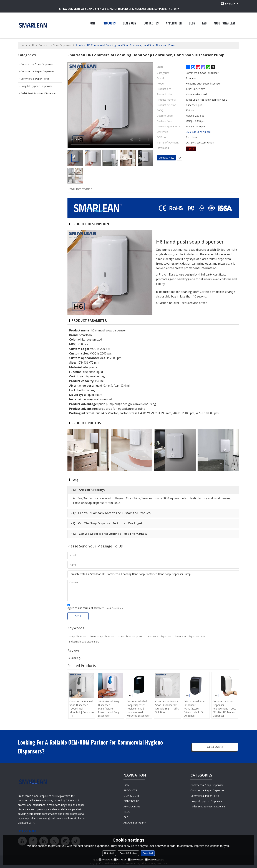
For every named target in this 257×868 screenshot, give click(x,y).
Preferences (136, 860)
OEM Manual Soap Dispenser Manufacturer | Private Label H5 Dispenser (195, 709)
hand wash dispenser (159, 636)
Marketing (152, 860)
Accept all (148, 853)
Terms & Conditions (113, 608)
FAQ (204, 23)
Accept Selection (128, 853)
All (33, 45)
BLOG (192, 23)
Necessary (106, 860)
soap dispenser (78, 636)
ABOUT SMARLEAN (225, 23)
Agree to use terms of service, (95, 607)
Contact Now (166, 158)
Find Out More (27, 831)
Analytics (120, 860)
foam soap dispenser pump (190, 636)
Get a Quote (215, 747)
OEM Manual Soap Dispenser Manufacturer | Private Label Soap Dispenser (109, 709)
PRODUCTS (109, 23)
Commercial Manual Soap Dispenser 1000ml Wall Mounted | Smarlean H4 (82, 709)
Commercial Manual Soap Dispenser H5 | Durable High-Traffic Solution (167, 707)
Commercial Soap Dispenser (55, 45)
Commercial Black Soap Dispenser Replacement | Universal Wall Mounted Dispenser (138, 709)
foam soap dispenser (103, 636)
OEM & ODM (130, 23)
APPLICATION (174, 23)
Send (78, 616)
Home (24, 45)
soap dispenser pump (131, 636)
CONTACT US (151, 23)
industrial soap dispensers (84, 642)
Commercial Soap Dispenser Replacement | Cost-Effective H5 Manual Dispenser (225, 709)
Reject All (109, 853)
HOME (92, 23)
